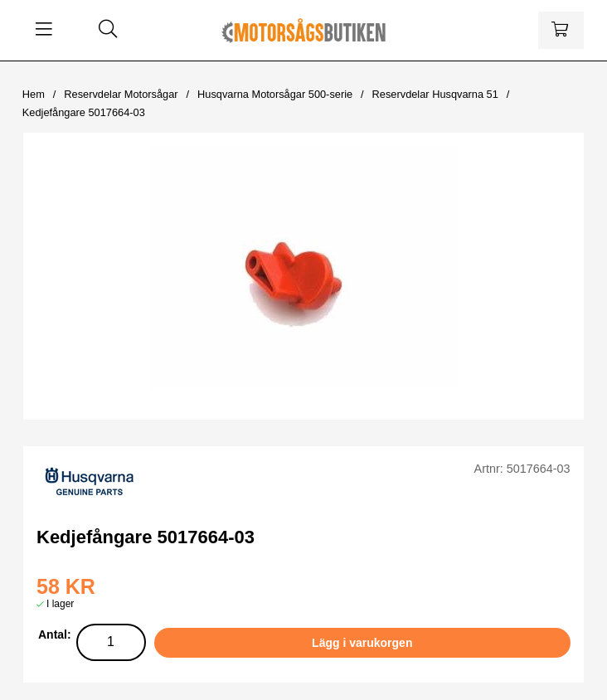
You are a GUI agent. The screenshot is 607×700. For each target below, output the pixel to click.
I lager (60, 604)
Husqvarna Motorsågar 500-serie (275, 94)
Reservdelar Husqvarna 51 (435, 94)
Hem (34, 94)
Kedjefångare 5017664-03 (84, 112)
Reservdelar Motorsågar (121, 94)
